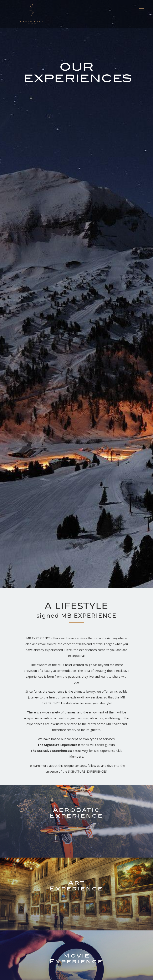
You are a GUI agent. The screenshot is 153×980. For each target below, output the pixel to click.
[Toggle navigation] (141, 9)
